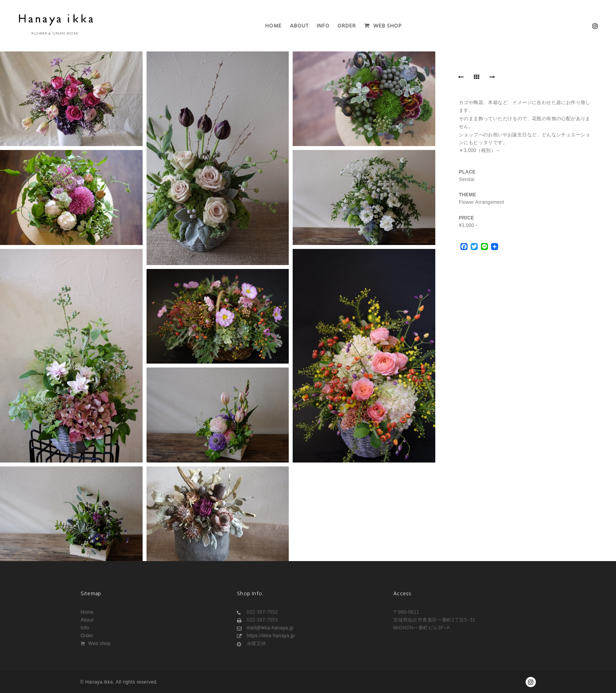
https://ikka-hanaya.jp (266, 636)
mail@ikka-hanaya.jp (265, 628)
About (87, 620)
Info (85, 628)
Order (87, 636)
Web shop (95, 644)
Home (87, 612)
